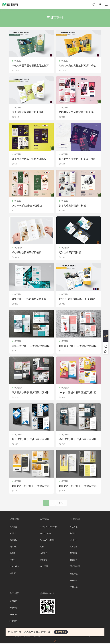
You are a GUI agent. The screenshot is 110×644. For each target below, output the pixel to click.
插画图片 (44, 554)
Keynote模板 (46, 534)
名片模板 (74, 547)
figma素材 (14, 547)
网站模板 (13, 541)
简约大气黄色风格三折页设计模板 (77, 66)
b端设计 (13, 534)
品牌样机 (74, 588)
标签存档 (13, 622)
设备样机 (74, 581)
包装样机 (74, 575)
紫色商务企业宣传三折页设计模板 (77, 159)
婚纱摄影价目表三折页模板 (27, 253)
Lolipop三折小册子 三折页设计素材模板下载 (77, 393)
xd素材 (13, 574)
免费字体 (74, 561)
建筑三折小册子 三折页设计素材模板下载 (31, 347)
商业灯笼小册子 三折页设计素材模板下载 (31, 440)
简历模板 (74, 554)
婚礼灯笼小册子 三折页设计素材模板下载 (78, 440)
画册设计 (74, 541)
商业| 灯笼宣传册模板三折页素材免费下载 (78, 300)
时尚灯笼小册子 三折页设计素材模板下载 (78, 347)
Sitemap (13, 615)
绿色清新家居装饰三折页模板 (28, 112)
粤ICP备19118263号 (92, 636)
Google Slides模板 (48, 528)
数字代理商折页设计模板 (72, 206)
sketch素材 (14, 567)
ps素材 (12, 561)
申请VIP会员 (61, 632)
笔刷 (42, 547)
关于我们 (13, 602)
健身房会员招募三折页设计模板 (29, 159)
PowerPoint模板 (47, 541)
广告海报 (74, 528)
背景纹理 (44, 561)
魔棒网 (10, 5)
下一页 (61, 503)
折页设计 (18, 61)
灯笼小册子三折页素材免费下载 (29, 300)
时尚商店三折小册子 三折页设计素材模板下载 (31, 487)
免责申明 (13, 609)
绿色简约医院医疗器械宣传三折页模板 (30, 66)
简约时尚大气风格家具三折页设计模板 (77, 113)
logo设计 (44, 567)
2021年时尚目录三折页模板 (27, 206)
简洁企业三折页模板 (70, 253)
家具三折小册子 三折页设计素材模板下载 (31, 393)
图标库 (12, 554)
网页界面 (13, 528)
